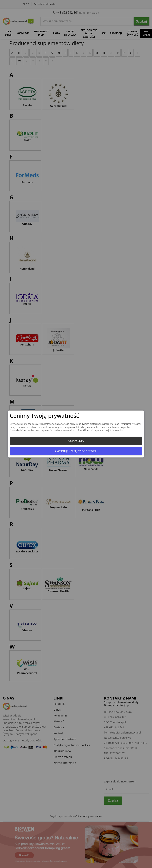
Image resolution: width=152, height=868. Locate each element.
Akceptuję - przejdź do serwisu (76, 451)
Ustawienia (76, 441)
